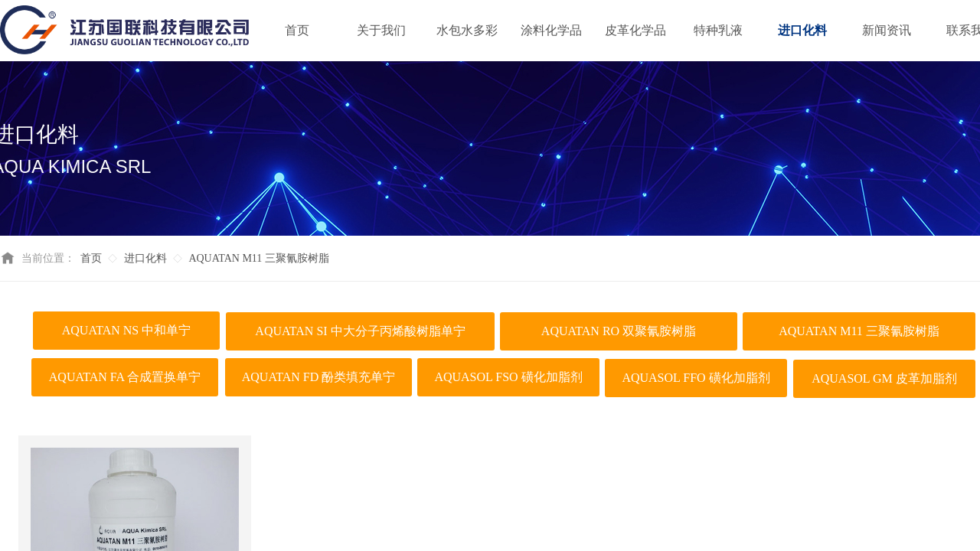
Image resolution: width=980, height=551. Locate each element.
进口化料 (145, 258)
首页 (91, 258)
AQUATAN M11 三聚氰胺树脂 (258, 258)
